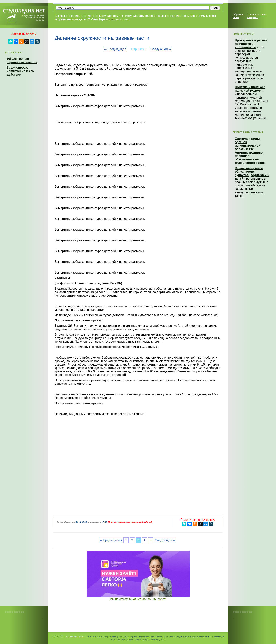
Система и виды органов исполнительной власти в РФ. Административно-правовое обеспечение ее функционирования (250, 151)
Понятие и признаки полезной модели (250, 89)
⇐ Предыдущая (115, 49)
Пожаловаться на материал (257, 16)
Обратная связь (239, 16)
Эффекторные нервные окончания (22, 60)
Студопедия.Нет (75, 637)
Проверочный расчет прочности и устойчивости (251, 44)
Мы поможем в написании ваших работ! (138, 599)
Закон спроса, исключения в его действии (20, 71)
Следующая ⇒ (161, 49)
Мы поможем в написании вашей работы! (130, 522)
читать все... (123, 19)
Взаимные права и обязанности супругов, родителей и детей (252, 173)
